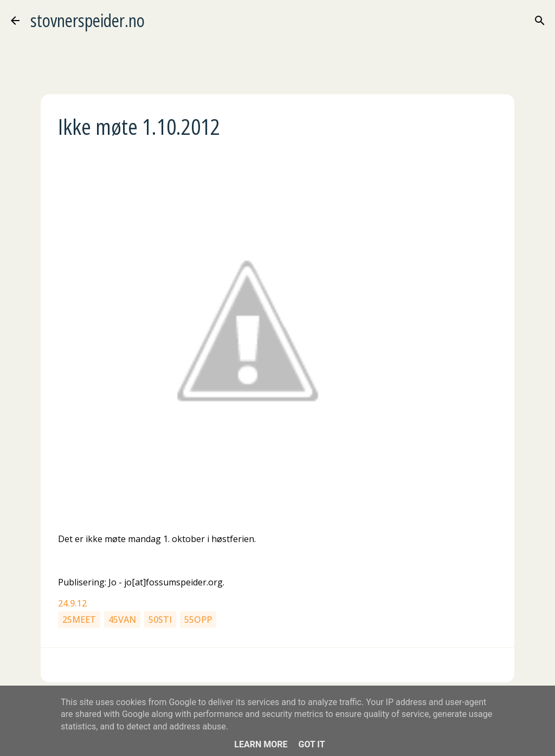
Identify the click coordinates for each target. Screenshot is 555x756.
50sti (160, 620)
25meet (79, 620)
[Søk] (540, 21)
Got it (311, 744)
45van (122, 620)
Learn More (261, 744)
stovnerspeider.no (88, 20)
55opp (198, 620)
